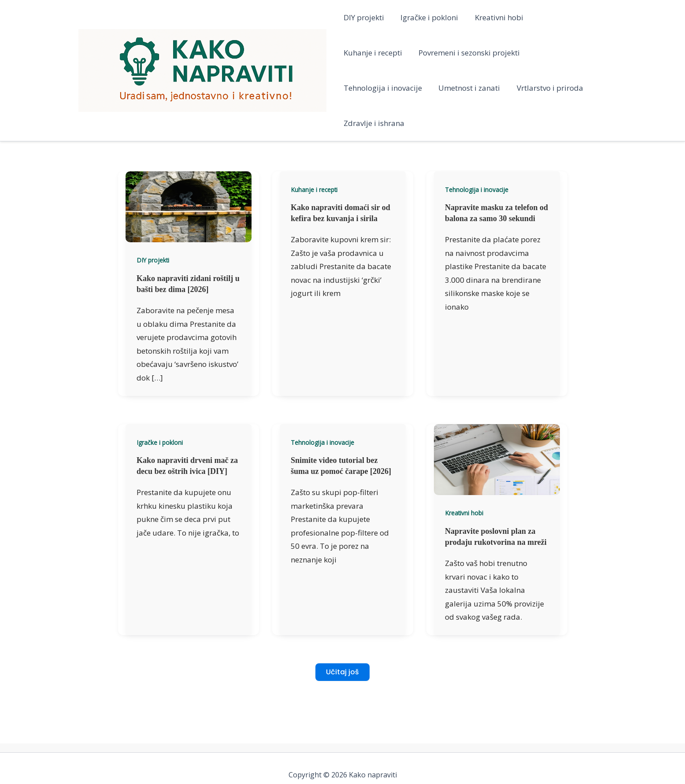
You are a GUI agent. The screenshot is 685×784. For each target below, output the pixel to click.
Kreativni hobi (496, 17)
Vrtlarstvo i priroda (454, 88)
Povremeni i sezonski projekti (394, 53)
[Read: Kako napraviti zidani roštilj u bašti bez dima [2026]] (189, 171)
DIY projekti (364, 17)
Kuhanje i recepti (565, 17)
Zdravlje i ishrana (532, 88)
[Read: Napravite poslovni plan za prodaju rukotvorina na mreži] (497, 423)
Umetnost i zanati (374, 88)
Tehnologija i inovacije (499, 53)
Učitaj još (342, 637)
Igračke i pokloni (428, 17)
